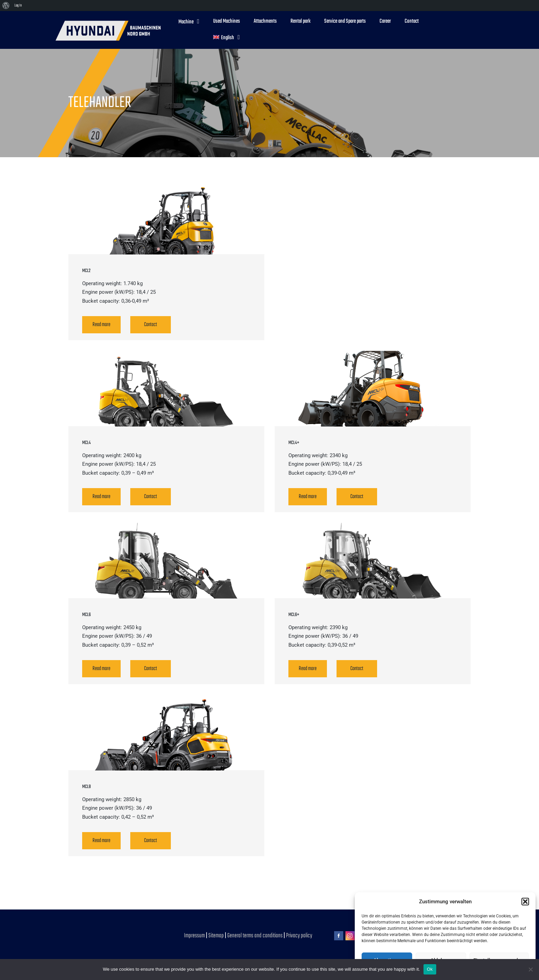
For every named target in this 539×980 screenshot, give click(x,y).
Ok (430, 969)
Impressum (195, 936)
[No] (530, 969)
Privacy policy (299, 936)
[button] (525, 902)
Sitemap (216, 936)
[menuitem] (6, 6)
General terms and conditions (255, 936)
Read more (101, 325)
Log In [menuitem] (18, 6)
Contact (151, 325)
